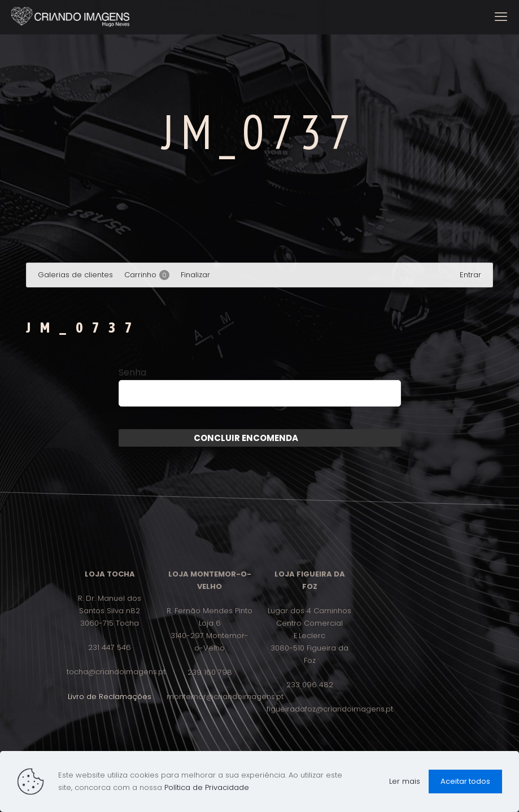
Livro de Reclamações (110, 697)
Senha (132, 373)
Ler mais (405, 781)
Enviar (312, 438)
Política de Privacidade (207, 787)
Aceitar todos (465, 781)
